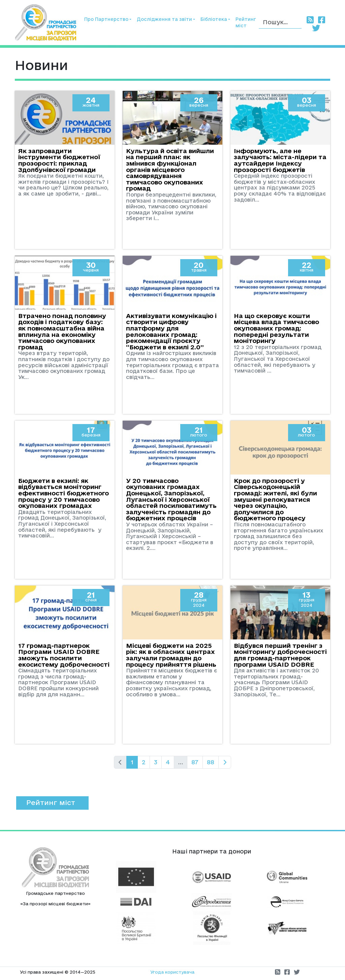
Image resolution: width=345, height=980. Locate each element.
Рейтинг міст (246, 22)
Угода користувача (172, 972)
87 (195, 762)
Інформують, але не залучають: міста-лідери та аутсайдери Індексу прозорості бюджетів (280, 160)
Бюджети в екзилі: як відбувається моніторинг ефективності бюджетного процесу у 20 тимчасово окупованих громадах (64, 493)
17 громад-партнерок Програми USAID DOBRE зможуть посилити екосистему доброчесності (64, 655)
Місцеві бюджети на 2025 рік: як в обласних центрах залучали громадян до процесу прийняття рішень (171, 655)
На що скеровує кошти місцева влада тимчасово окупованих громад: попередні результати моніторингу (276, 328)
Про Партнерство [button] (106, 19)
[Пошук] (280, 22)
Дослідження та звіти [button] (164, 19)
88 (211, 762)
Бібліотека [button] (214, 19)
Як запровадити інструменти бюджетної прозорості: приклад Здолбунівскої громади (59, 160)
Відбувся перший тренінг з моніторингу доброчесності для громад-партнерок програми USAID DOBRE (280, 655)
